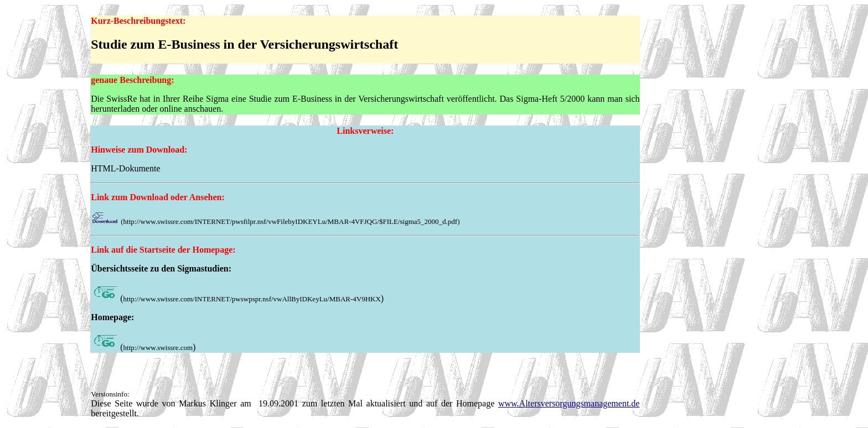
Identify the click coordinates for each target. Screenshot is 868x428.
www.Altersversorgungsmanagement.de (569, 403)
